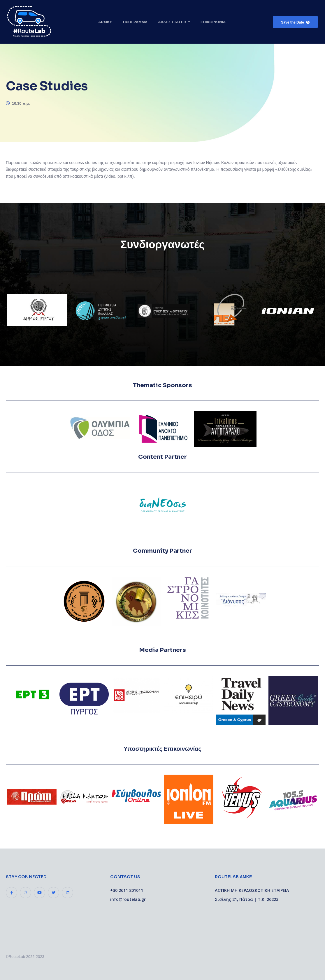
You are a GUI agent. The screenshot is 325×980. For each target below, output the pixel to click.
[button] (295, 22)
